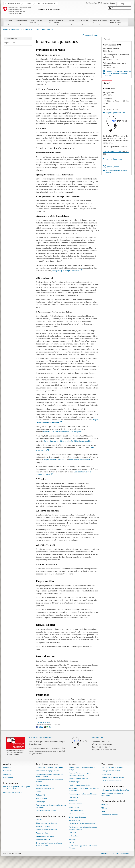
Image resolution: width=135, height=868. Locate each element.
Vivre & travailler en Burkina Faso (58, 23)
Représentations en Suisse (45, 836)
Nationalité (73, 839)
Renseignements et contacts (111, 771)
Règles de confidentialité (55, 460)
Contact (106, 39)
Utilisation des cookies (82, 441)
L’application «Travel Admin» (46, 811)
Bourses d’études (75, 821)
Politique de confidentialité (58, 441)
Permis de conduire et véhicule (79, 785)
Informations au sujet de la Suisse (113, 778)
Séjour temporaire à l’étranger (46, 823)
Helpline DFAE (29, 29)
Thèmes (104, 808)
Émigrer (39, 820)
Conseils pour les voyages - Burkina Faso (50, 768)
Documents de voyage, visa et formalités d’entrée (50, 781)
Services (72, 23)
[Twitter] (40, 726)
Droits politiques (74, 782)
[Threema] (45, 726)
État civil (72, 843)
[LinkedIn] (42, 726)
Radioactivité (40, 795)
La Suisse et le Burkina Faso (99, 23)
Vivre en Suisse (106, 774)
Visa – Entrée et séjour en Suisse (112, 768)
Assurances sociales (75, 804)
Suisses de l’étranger (43, 840)
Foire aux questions (43, 785)
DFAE (29, 3)
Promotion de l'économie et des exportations (112, 795)
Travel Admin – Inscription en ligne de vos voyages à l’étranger (83, 828)
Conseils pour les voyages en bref (47, 771)
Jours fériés (7, 774)
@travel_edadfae (114, 167)
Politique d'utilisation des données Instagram (63, 432)
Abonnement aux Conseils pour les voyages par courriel (51, 806)
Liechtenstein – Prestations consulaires (82, 824)
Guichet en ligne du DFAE (40, 737)
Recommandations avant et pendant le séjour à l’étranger (49, 775)
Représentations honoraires (13, 792)
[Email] (50, 726)
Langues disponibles (113, 159)
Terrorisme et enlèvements (45, 789)
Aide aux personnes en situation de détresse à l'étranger (84, 790)
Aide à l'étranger (42, 799)
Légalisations (73, 797)
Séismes (39, 792)
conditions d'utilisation (80, 460)
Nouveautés (7, 768)
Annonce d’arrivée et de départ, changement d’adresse (80, 774)
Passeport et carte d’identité (78, 779)
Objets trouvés (74, 807)
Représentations (21, 23)
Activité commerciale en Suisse (112, 781)
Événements (7, 771)
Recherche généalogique (77, 817)
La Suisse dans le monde (47, 3)
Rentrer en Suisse (42, 833)
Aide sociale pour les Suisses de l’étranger (83, 794)
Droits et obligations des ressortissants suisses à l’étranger (49, 844)
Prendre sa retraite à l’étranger (46, 830)
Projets (104, 812)
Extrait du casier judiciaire (78, 814)
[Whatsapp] (47, 726)
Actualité (8, 23)
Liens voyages (41, 802)
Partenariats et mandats (109, 815)
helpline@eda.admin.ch (115, 113)
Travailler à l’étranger (43, 826)
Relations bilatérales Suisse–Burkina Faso (115, 790)
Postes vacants (8, 778)
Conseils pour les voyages (38, 23)
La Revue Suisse (74, 836)
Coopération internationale (119, 23)
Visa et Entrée (83, 23)
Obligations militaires (76, 811)
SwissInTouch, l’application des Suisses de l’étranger (83, 847)
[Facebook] (37, 726)
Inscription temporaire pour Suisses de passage (82, 769)
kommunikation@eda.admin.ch (118, 71)
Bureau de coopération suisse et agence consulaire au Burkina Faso (17, 788)
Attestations (73, 801)
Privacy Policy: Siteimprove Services (67, 271)
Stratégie (105, 805)
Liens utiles (73, 833)
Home (5, 29)
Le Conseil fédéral (14, 3)
